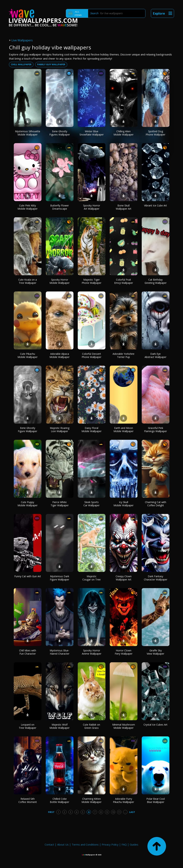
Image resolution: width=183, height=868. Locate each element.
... (125, 812)
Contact (49, 844)
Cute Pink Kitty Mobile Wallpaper (28, 207)
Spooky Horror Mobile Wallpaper (60, 281)
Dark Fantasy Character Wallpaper (156, 578)
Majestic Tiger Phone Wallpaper (91, 281)
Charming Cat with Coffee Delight (156, 504)
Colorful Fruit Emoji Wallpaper (124, 281)
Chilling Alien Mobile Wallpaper (123, 133)
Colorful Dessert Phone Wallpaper (91, 355)
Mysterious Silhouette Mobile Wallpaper (28, 133)
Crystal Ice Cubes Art (155, 725)
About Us (63, 844)
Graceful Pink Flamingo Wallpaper (155, 430)
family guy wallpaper (51, 64)
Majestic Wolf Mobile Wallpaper (60, 726)
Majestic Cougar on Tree (91, 578)
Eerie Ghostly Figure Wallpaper (28, 430)
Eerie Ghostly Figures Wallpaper (60, 133)
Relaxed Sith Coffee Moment (28, 800)
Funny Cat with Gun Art (28, 576)
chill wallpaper (21, 64)
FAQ (124, 844)
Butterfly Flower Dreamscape (60, 207)
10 (113, 812)
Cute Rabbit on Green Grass (91, 726)
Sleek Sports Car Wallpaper (91, 504)
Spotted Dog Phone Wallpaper (155, 133)
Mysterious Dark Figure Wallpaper (60, 578)
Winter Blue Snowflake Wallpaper (92, 133)
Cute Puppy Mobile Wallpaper (28, 504)
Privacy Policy (110, 844)
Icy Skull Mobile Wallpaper (123, 504)
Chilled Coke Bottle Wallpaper (60, 800)
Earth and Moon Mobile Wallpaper (123, 430)
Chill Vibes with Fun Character (28, 652)
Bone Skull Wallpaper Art (124, 207)
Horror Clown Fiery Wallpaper (124, 652)
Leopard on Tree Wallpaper (28, 726)
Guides (134, 844)
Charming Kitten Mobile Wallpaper (91, 800)
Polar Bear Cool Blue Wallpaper (156, 800)
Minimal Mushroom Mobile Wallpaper (124, 726)
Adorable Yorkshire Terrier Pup (123, 355)
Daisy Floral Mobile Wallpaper (91, 430)
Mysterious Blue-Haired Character (60, 652)
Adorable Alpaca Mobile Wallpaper (60, 355)
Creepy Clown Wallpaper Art (124, 578)
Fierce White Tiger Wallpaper (60, 504)
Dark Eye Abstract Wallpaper (155, 355)
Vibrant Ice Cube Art (155, 205)
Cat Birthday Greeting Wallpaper (156, 281)
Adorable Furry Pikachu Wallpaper (123, 800)
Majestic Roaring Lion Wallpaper (60, 430)
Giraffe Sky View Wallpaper (155, 652)
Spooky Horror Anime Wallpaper (92, 652)
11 (119, 812)
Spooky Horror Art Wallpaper (92, 207)
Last (132, 812)
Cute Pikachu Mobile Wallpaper (28, 355)
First (51, 812)
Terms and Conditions (85, 844)
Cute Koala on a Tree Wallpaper (28, 281)
